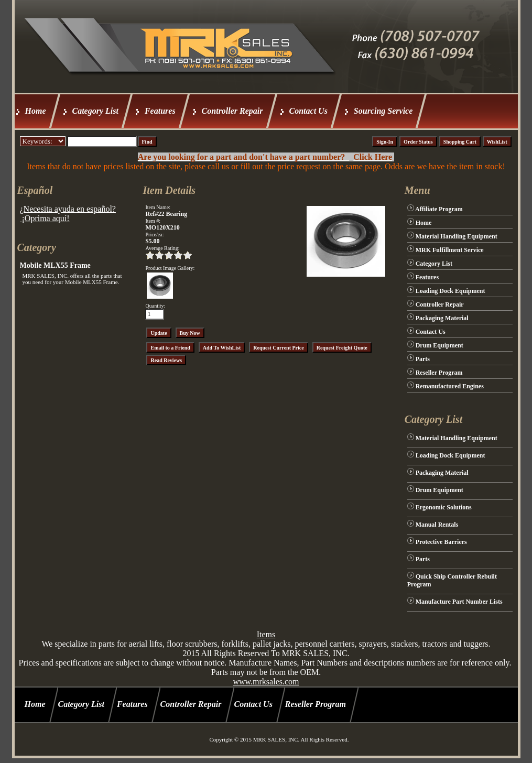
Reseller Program (439, 373)
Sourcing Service (383, 111)
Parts (423, 359)
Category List (95, 111)
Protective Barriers (441, 542)
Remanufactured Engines (450, 386)
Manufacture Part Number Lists (459, 602)
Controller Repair (232, 111)
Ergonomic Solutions (444, 507)
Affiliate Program (439, 209)
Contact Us (308, 111)
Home (36, 111)
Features (160, 111)
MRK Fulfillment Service (450, 250)
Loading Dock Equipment (450, 291)
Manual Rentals (437, 525)
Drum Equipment (439, 345)
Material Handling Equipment (457, 236)
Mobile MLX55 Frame (55, 265)
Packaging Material (442, 318)
